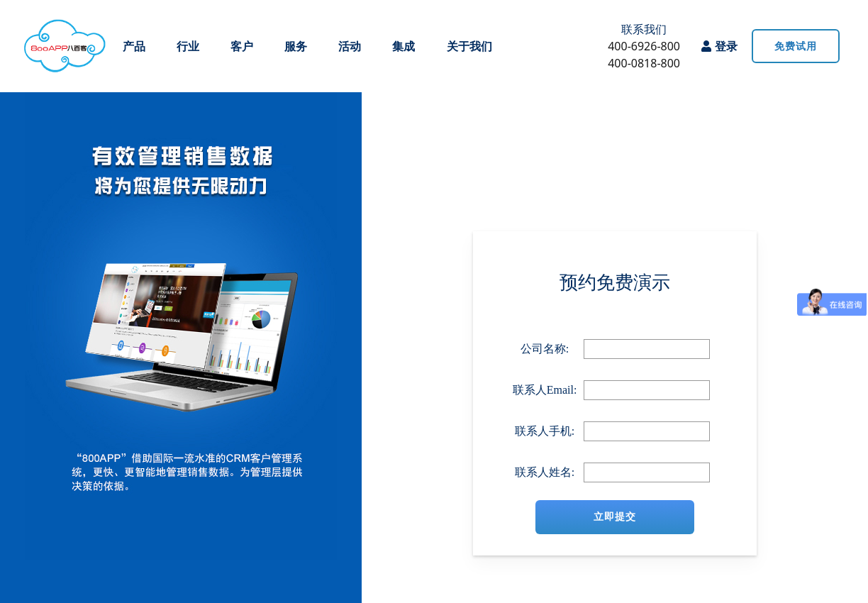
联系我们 (644, 29)
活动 (350, 46)
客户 (242, 46)
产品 (134, 46)
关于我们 (469, 46)
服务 (296, 46)
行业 (188, 46)
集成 (404, 46)
